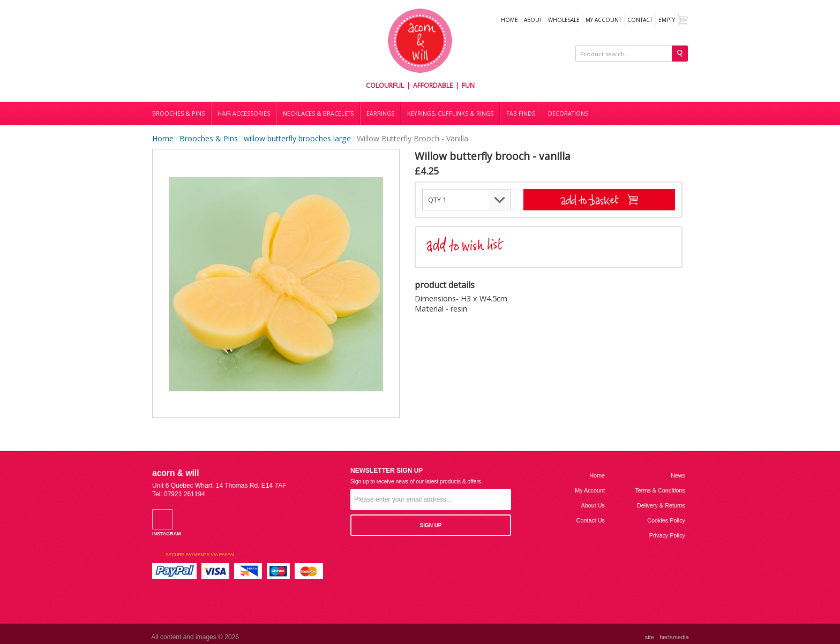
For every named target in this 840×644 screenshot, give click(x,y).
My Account (603, 20)
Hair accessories (244, 113)
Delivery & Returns (661, 505)
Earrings (380, 113)
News (678, 475)
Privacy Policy (667, 535)
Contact (640, 20)
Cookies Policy (666, 520)
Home (509, 20)
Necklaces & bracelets (318, 113)
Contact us (591, 520)
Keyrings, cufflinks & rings (450, 113)
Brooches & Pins (178, 113)
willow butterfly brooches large (297, 138)
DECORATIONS (568, 113)
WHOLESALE (564, 20)
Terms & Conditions (660, 490)
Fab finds (521, 113)
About (533, 20)
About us (593, 505)
